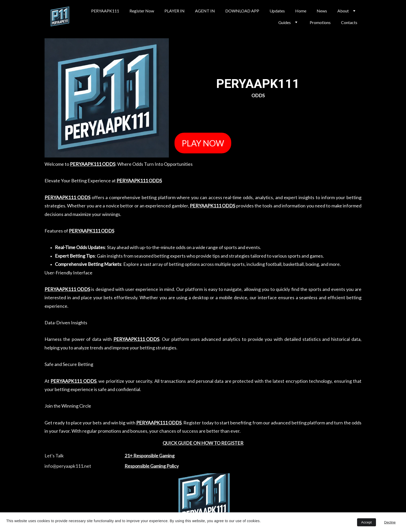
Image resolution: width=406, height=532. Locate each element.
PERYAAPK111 (105, 11)
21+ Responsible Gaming (150, 458)
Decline (390, 522)
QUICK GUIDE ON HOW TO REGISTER (203, 444)
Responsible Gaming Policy (152, 468)
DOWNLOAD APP (242, 11)
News (322, 11)
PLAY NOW (203, 143)
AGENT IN (205, 11)
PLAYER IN (175, 11)
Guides (285, 22)
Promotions (320, 22)
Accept (367, 522)
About (343, 11)
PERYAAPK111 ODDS (93, 164)
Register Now (142, 11)
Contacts (349, 22)
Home (301, 11)
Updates (277, 11)
